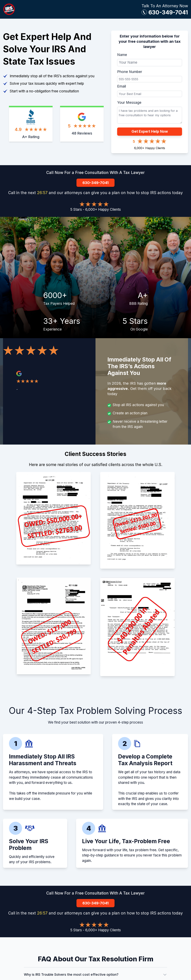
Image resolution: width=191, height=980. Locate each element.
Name (122, 55)
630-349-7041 (168, 12)
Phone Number (130, 72)
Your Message (129, 103)
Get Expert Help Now (150, 131)
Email (122, 86)
